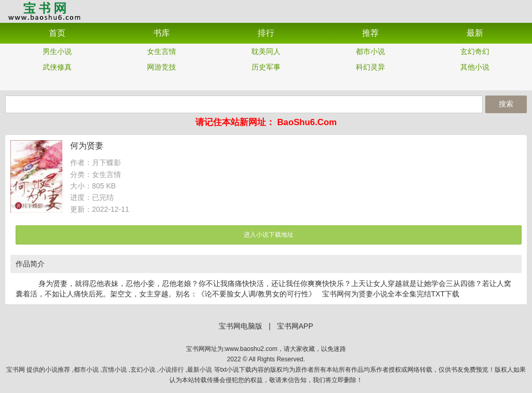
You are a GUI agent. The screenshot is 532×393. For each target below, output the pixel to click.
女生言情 (162, 51)
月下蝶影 (107, 162)
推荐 (370, 33)
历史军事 (266, 67)
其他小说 (475, 67)
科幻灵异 (370, 67)
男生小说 (57, 51)
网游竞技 (162, 67)
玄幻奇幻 (475, 51)
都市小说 (370, 51)
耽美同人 (266, 51)
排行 (266, 33)
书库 (162, 33)
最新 (475, 33)
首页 (57, 33)
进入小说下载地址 (269, 235)
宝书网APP (44, 11)
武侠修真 (57, 67)
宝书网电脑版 (241, 326)
